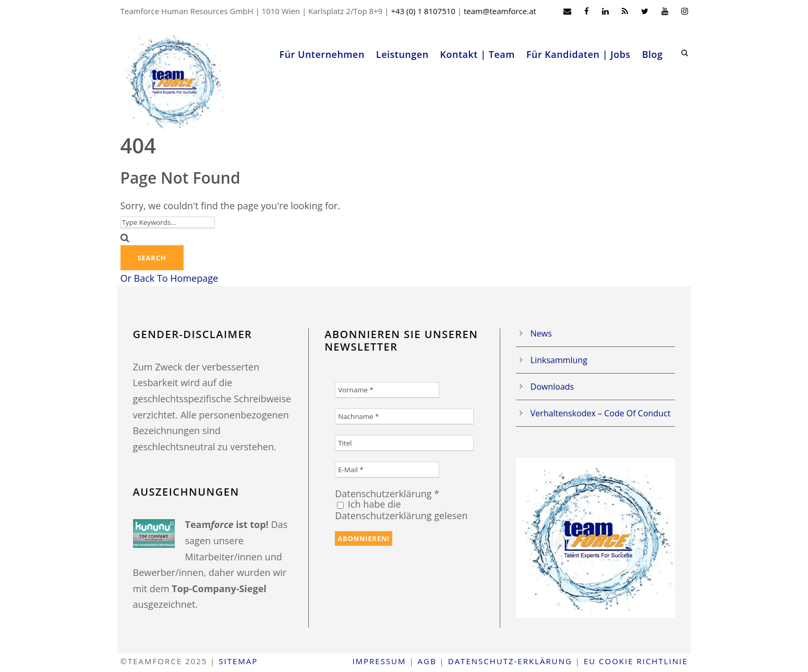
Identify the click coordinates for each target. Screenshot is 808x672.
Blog (653, 54)
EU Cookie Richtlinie (636, 661)
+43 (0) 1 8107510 (423, 11)
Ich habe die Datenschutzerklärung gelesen (401, 510)
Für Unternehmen (322, 54)
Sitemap (238, 661)
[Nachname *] (404, 417)
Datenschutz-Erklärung (510, 661)
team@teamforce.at (500, 11)
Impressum (379, 661)
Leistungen (402, 54)
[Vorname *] (387, 390)
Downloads (552, 387)
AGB (427, 661)
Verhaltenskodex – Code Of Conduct (601, 413)
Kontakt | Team (478, 54)
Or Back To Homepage (170, 278)
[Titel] (404, 443)
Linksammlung (559, 360)
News (541, 333)
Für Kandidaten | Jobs (578, 54)
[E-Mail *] (387, 470)
